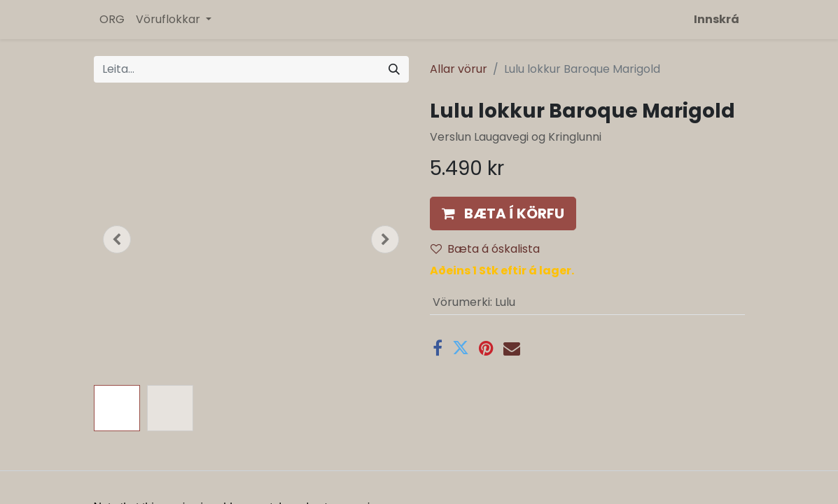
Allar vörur (459, 69)
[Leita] (394, 69)
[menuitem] (112, 20)
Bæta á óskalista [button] (485, 249)
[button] (118, 239)
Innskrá (717, 19)
